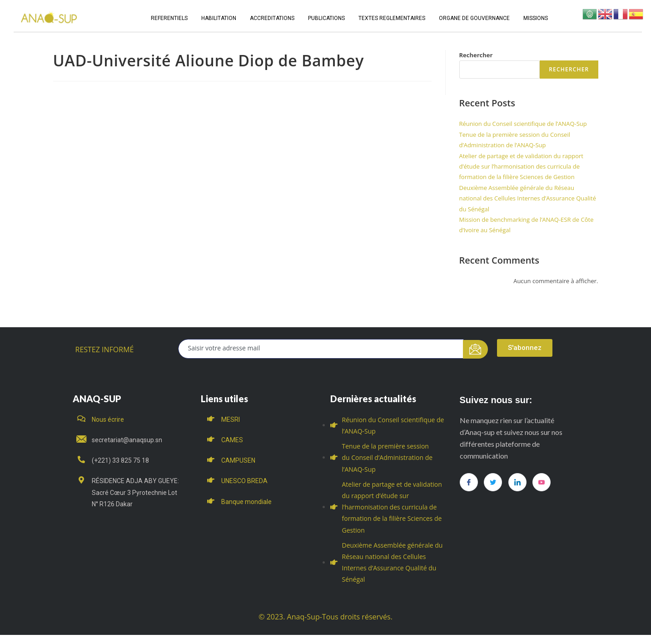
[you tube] (542, 482)
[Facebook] (469, 482)
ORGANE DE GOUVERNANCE (474, 18)
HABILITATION (219, 18)
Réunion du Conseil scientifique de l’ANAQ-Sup (523, 124)
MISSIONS (536, 18)
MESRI (231, 419)
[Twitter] (493, 482)
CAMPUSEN (238, 460)
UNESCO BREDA (244, 481)
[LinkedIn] (517, 482)
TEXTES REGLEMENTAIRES (392, 18)
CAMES (232, 440)
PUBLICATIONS (326, 18)
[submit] (475, 349)
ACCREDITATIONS (272, 18)
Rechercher (476, 55)
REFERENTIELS (169, 18)
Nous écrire (108, 419)
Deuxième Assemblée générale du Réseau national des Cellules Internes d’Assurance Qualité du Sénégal (528, 198)
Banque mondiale (246, 502)
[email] (321, 349)
